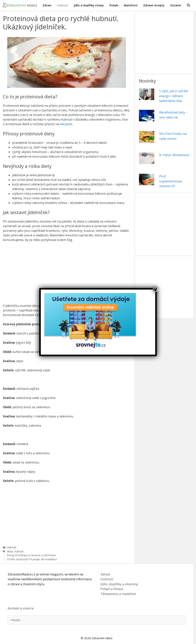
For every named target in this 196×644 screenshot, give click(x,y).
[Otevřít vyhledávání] (188, 5)
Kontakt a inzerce (21, 608)
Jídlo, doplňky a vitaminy (119, 584)
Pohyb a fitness (112, 589)
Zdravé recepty (154, 5)
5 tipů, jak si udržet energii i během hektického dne (174, 96)
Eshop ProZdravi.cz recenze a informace (31, 555)
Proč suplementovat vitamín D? (171, 181)
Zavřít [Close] (155, 290)
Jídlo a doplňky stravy (89, 5)
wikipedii (66, 124)
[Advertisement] (68, 274)
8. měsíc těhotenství (174, 155)
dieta (10, 551)
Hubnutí (63, 5)
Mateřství (131, 5)
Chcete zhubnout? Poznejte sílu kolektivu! (32, 559)
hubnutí (19, 551)
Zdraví (47, 5)
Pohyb (114, 5)
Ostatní (176, 5)
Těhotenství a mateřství (118, 594)
